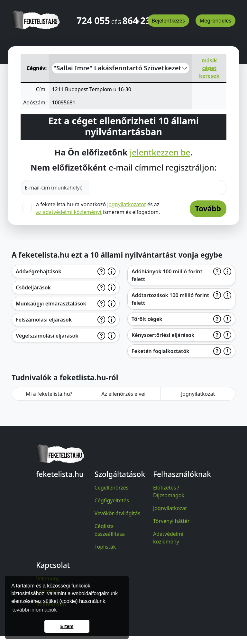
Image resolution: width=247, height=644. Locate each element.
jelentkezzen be (160, 152)
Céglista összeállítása (110, 530)
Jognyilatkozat (198, 394)
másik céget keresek (209, 68)
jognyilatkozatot (127, 204)
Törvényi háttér (171, 521)
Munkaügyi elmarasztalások (51, 304)
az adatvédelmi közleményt (69, 212)
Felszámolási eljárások (44, 320)
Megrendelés (215, 21)
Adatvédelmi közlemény (168, 538)
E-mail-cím (54, 188)
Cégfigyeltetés (112, 500)
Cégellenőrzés (112, 488)
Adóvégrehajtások (39, 271)
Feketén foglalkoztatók (160, 351)
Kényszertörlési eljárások (163, 335)
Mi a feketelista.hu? (49, 394)
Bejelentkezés (168, 21)
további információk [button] (34, 610)
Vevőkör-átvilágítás (117, 513)
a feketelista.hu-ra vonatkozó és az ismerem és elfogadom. (98, 208)
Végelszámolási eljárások (47, 336)
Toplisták (105, 547)
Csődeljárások (33, 287)
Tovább (208, 209)
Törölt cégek (147, 319)
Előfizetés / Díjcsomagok (169, 491)
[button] (137, 18)
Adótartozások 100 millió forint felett (170, 299)
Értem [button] (67, 626)
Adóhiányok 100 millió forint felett (167, 275)
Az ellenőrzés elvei (123, 394)
